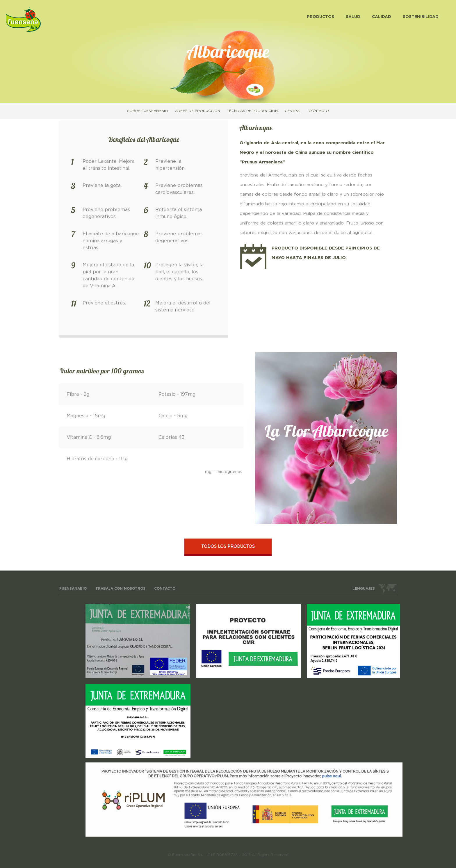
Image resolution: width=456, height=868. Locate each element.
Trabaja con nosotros (120, 589)
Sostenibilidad (421, 17)
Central (293, 111)
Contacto (319, 111)
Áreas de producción (198, 111)
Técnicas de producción (252, 111)
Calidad (382, 17)
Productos (320, 17)
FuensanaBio (73, 589)
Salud (353, 17)
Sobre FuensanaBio (148, 111)
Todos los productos (228, 547)
